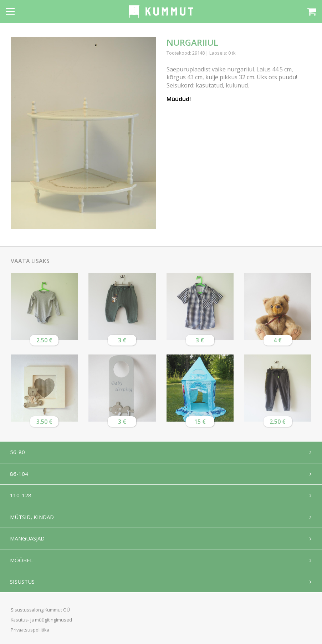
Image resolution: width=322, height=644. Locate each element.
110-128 (21, 497)
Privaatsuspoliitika (30, 630)
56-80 (18, 452)
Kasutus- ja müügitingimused (41, 620)
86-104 (20, 474)
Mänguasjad (28, 541)
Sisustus (23, 585)
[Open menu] (10, 11)
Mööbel (22, 563)
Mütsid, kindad (33, 519)
